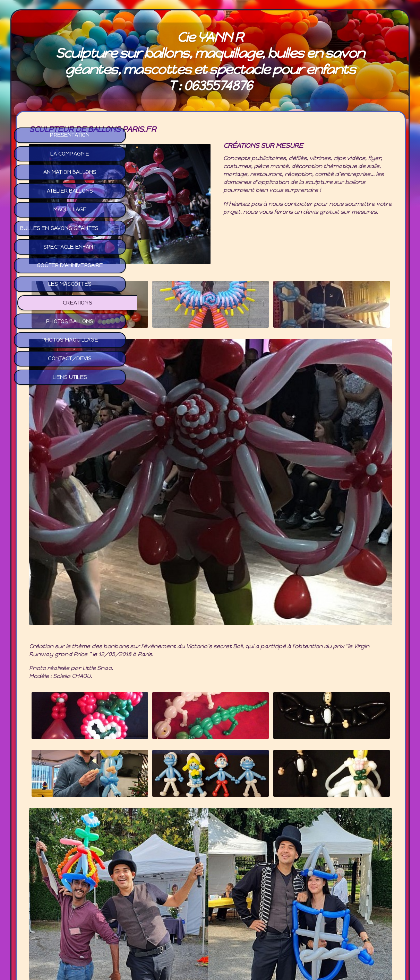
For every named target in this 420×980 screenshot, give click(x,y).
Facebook (210, 914)
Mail (210, 922)
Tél (210, 929)
